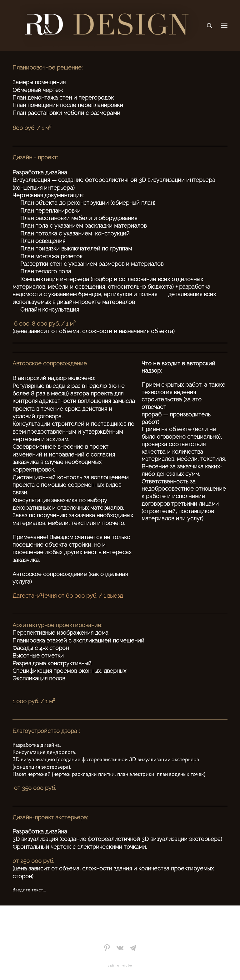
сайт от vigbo (120, 966)
